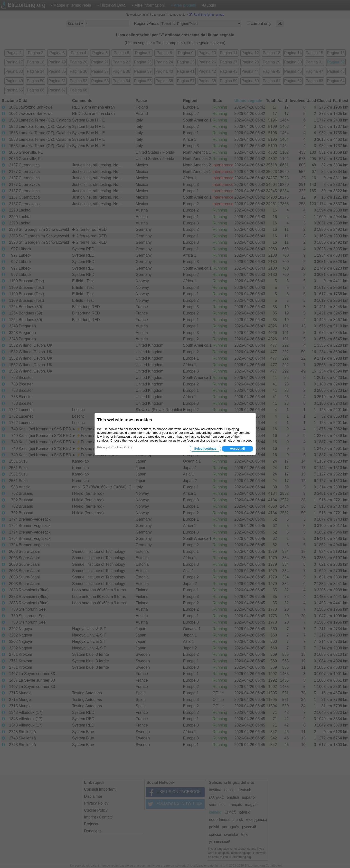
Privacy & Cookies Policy (115, 447)
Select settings (205, 449)
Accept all (237, 449)
